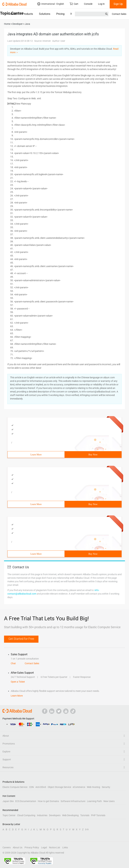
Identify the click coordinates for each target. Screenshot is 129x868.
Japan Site (8, 801)
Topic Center (9, 815)
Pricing (60, 14)
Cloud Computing (26, 815)
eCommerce (79, 787)
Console (88, 4)
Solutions (45, 14)
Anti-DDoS (41, 787)
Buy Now (93, 455)
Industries (42, 815)
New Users (109, 801)
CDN (31, 787)
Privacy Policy (32, 847)
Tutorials (85, 815)
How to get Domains (48, 801)
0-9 (87, 829)
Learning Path (94, 801)
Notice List (55, 847)
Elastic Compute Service (15, 787)
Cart (74, 4)
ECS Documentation (26, 801)
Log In (101, 4)
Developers (55, 815)
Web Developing (70, 815)
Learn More (36, 455)
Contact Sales (119, 14)
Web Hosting (93, 787)
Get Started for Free (21, 639)
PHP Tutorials (98, 815)
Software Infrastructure (73, 801)
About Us (18, 847)
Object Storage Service (59, 787)
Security (106, 787)
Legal (44, 847)
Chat (13, 663)
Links (65, 847)
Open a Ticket (18, 682)
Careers (7, 847)
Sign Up (118, 4)
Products (28, 14)
